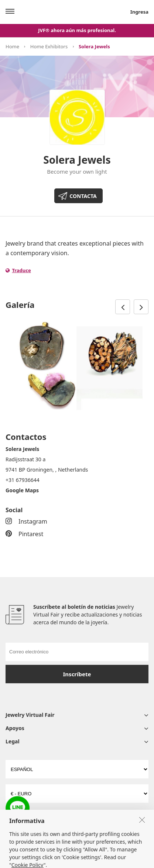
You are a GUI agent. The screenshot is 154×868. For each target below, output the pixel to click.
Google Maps (22, 490)
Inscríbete (77, 674)
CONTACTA (83, 196)
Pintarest (24, 534)
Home (12, 46)
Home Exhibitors (49, 46)
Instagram (26, 521)
